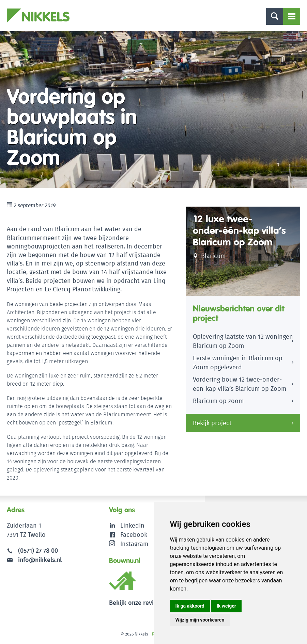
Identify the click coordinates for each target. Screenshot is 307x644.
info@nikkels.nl (34, 560)
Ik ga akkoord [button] (190, 606)
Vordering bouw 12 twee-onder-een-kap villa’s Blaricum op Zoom (240, 384)
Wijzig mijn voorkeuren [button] (200, 620)
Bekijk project (212, 423)
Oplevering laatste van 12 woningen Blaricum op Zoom (243, 341)
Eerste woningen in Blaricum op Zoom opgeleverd (238, 363)
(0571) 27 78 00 (38, 551)
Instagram (129, 544)
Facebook (134, 535)
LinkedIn (132, 525)
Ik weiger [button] (226, 606)
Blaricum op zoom (218, 401)
